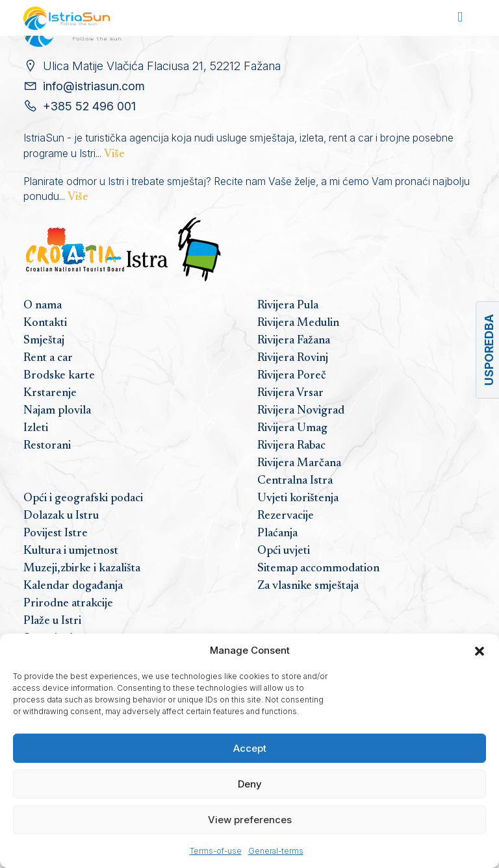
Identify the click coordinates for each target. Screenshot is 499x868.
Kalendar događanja (73, 586)
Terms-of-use (216, 851)
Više (114, 155)
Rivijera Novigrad (301, 411)
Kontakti (45, 323)
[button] (480, 651)
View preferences (250, 820)
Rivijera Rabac (291, 446)
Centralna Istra (295, 481)
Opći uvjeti (284, 551)
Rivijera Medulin (298, 323)
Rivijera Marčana (299, 464)
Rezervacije (286, 516)
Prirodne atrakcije (68, 604)
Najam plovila (57, 411)
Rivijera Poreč (292, 376)
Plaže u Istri (52, 621)
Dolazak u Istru (61, 516)
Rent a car (48, 358)
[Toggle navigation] (460, 18)
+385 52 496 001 (89, 106)
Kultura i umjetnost (71, 551)
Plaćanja (277, 534)
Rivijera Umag (292, 428)
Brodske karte (59, 376)
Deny (250, 784)
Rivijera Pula (288, 306)
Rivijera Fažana (294, 341)
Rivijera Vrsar (290, 393)
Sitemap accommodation (318, 569)
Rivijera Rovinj (293, 358)
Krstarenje (50, 393)
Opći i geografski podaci (83, 499)
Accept (250, 748)
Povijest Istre (56, 534)
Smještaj (44, 341)
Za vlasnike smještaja (308, 586)
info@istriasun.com (94, 86)
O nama (43, 306)
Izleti (36, 428)
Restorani (47, 446)
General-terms (276, 851)
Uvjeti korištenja (298, 499)
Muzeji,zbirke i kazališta (82, 569)
